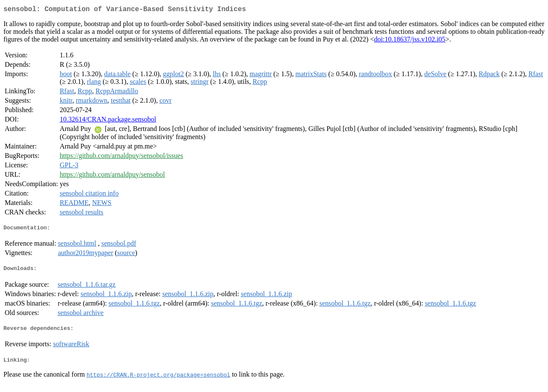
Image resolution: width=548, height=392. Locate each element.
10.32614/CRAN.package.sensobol (108, 121)
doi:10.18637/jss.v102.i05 (410, 41)
